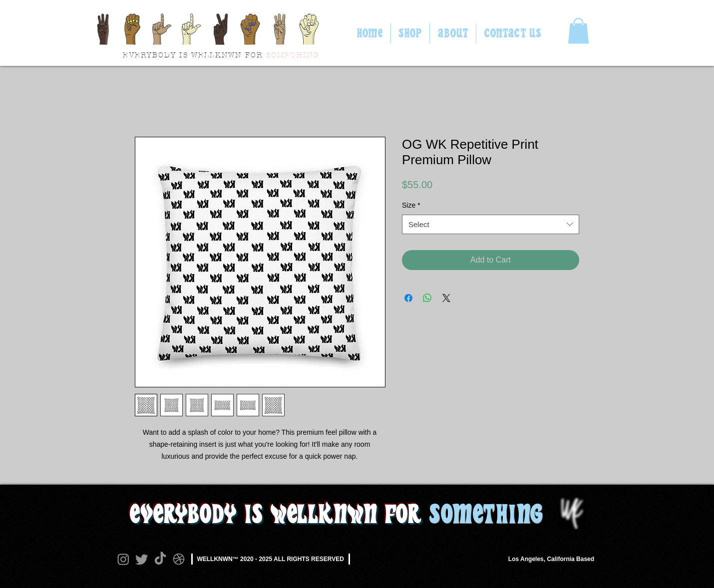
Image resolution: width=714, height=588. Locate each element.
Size (411, 205)
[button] (578, 31)
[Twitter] (142, 559)
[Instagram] (123, 559)
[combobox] (491, 224)
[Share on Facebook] (408, 298)
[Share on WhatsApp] (427, 298)
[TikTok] (160, 559)
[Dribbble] (179, 559)
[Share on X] (446, 298)
